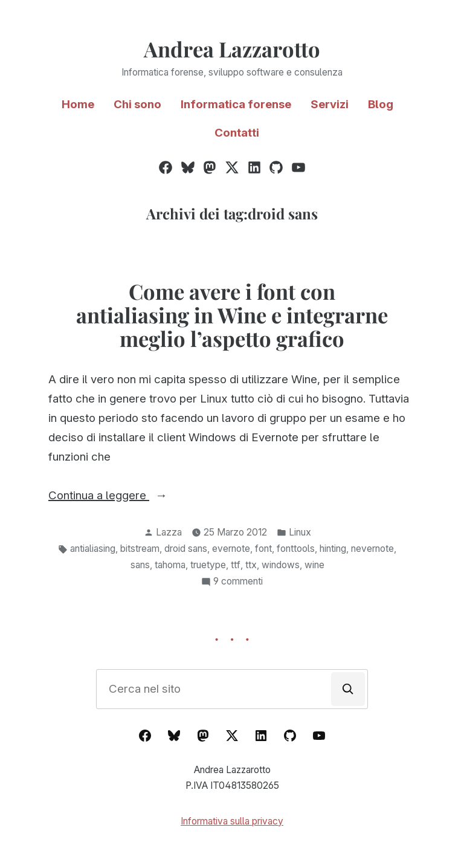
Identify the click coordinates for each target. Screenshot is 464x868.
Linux (300, 532)
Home (78, 104)
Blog (381, 104)
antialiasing (93, 549)
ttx (251, 565)
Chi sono (137, 104)
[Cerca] (348, 689)
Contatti (237, 133)
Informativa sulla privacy (232, 821)
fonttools (296, 549)
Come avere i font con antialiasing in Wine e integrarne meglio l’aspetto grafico (232, 315)
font (263, 549)
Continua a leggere (127, 496)
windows (281, 565)
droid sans (186, 549)
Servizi (330, 104)
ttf (236, 565)
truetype (208, 565)
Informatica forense (236, 104)
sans (140, 565)
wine (314, 565)
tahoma (170, 565)
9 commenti (238, 582)
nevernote (372, 549)
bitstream (140, 549)
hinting (333, 549)
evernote (231, 549)
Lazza (169, 532)
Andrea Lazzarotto (232, 49)
